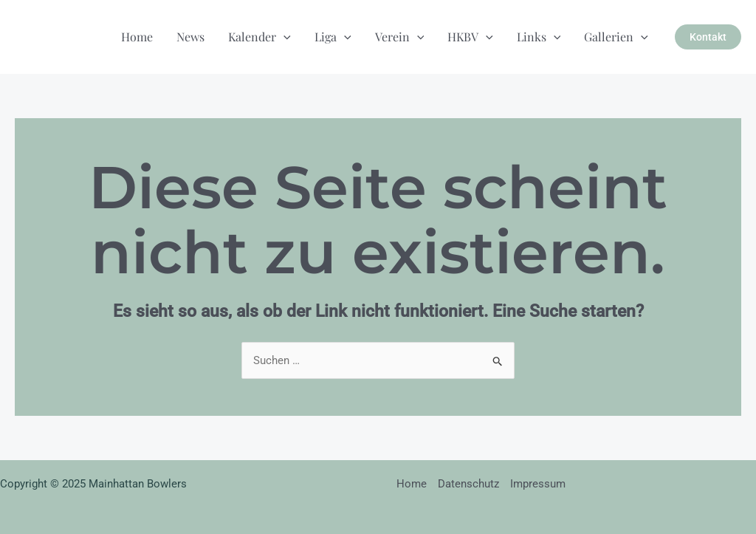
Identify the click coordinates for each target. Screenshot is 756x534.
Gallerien (616, 37)
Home (137, 37)
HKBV (470, 37)
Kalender (260, 37)
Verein (400, 37)
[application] (283, 37)
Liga (333, 37)
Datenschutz (468, 484)
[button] (708, 37)
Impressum (538, 484)
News (190, 37)
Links (539, 37)
